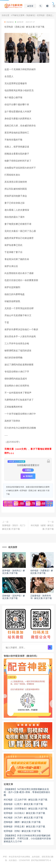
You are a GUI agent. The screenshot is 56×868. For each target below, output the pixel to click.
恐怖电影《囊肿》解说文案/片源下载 (22, 822)
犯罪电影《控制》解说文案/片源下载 (22, 831)
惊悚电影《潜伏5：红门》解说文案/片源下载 (14, 527)
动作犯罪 (19, 22)
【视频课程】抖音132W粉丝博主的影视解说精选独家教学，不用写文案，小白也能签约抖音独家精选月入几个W (27, 838)
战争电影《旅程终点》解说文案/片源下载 (14, 572)
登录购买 (28, 476)
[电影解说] (31, 15)
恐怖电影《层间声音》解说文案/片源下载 (14, 597)
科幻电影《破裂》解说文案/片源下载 (42, 527)
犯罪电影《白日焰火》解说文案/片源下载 (24, 813)
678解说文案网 (18, 15)
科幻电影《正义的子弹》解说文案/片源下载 (26, 800)
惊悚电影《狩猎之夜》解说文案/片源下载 (24, 826)
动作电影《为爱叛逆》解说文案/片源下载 (42, 572)
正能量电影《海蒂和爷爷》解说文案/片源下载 (41, 597)
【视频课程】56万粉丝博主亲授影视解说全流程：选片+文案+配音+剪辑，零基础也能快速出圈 (27, 792)
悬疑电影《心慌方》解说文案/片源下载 (23, 804)
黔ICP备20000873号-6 (41, 860)
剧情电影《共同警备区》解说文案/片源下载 (26, 808)
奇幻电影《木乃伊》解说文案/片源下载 (23, 817)
